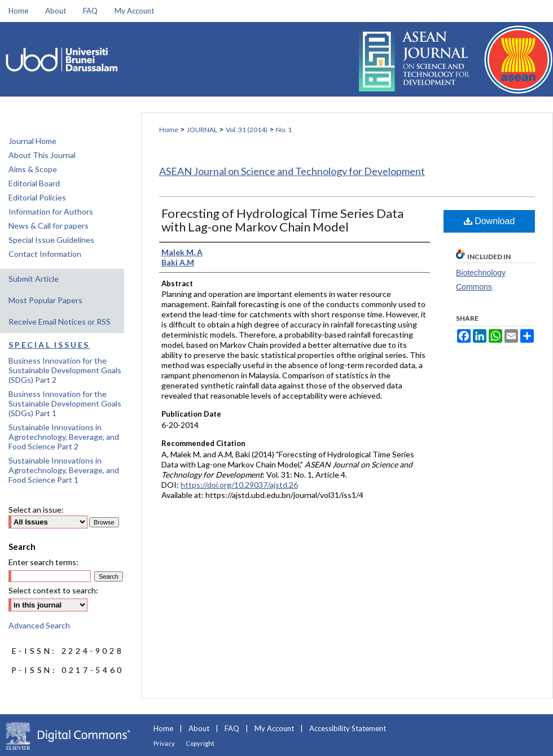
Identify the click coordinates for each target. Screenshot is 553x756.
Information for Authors (51, 211)
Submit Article (34, 279)
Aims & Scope (33, 169)
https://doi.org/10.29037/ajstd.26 (239, 485)
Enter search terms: (43, 562)
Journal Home (32, 141)
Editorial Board (34, 183)
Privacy (164, 743)
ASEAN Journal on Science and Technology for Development (292, 171)
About (199, 728)
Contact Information (45, 254)
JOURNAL (202, 130)
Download (490, 221)
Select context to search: (53, 590)
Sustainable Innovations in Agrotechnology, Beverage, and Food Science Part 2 (64, 437)
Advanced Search (39, 625)
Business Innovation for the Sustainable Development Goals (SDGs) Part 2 (65, 370)
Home (169, 130)
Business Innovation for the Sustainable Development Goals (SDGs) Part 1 (65, 403)
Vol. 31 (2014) (247, 130)
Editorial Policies (37, 197)
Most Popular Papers (45, 300)
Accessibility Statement (348, 728)
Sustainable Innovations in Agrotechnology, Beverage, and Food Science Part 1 (64, 470)
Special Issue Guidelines (51, 240)
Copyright (200, 743)
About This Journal (42, 155)
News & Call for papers (49, 226)
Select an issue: (36, 510)
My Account (274, 728)
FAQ (232, 728)
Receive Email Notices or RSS (60, 322)
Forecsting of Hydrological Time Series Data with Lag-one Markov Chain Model (282, 220)
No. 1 (284, 130)
